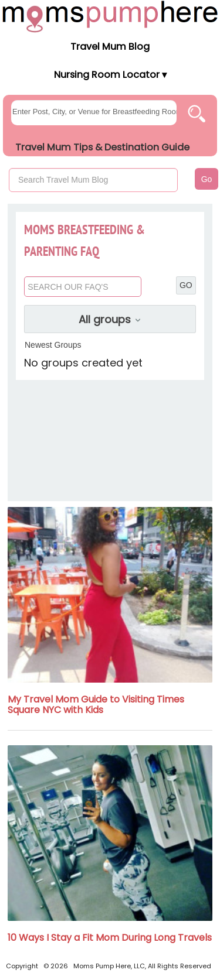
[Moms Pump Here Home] (110, 16)
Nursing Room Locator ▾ (110, 75)
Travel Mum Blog (110, 47)
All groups (110, 319)
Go (207, 179)
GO (186, 285)
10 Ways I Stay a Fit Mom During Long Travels (110, 938)
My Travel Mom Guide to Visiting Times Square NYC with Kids (96, 705)
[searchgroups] (94, 113)
